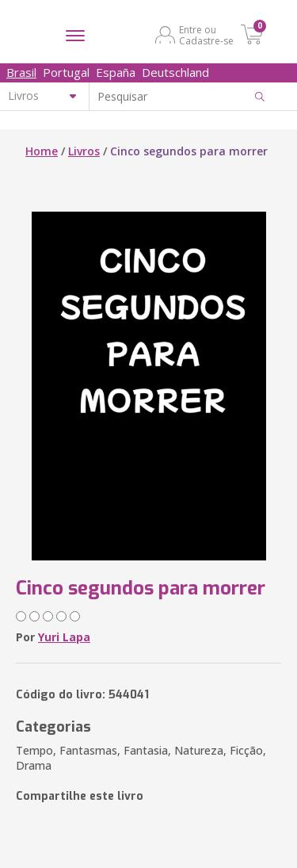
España (116, 72)
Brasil (21, 72)
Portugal (66, 72)
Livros (84, 151)
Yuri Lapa (64, 637)
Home (42, 151)
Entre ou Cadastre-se (206, 35)
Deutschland (175, 72)
